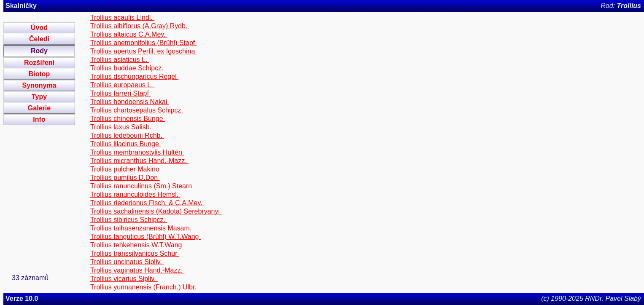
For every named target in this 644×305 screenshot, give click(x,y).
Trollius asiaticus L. (120, 60)
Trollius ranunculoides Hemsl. (135, 194)
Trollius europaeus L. (123, 85)
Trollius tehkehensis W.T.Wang (137, 245)
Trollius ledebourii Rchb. (127, 135)
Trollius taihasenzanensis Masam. (142, 228)
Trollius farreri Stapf (120, 93)
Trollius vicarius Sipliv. (124, 279)
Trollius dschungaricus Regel (134, 76)
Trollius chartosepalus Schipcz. (137, 110)
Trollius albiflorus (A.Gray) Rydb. (140, 26)
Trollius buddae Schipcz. (128, 68)
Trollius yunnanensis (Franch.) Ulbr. (144, 287)
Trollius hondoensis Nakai (130, 102)
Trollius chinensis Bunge (128, 119)
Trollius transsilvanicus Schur (135, 253)
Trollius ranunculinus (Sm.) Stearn (142, 186)
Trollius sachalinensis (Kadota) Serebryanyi (156, 211)
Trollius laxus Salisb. (122, 127)
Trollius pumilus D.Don (125, 178)
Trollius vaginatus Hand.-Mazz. (137, 270)
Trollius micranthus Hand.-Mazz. (139, 161)
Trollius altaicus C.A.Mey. (129, 34)
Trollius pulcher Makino (126, 169)
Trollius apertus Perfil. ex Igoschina (144, 51)
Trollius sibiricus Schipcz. (129, 220)
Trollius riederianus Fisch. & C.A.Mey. (147, 203)
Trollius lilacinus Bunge (125, 144)
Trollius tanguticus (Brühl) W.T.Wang (146, 237)
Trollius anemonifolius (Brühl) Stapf (144, 43)
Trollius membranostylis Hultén (137, 152)
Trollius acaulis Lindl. (122, 17)
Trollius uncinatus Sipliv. (127, 262)
